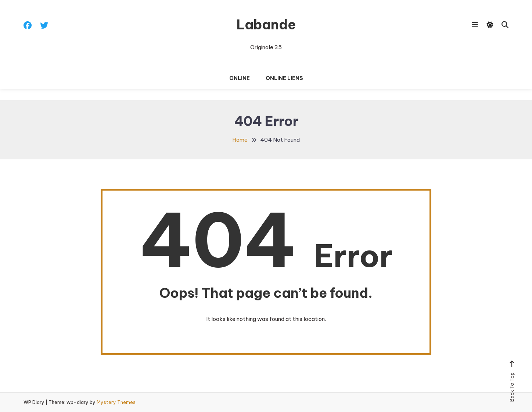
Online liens (284, 78)
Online (240, 78)
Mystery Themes (116, 402)
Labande (266, 25)
